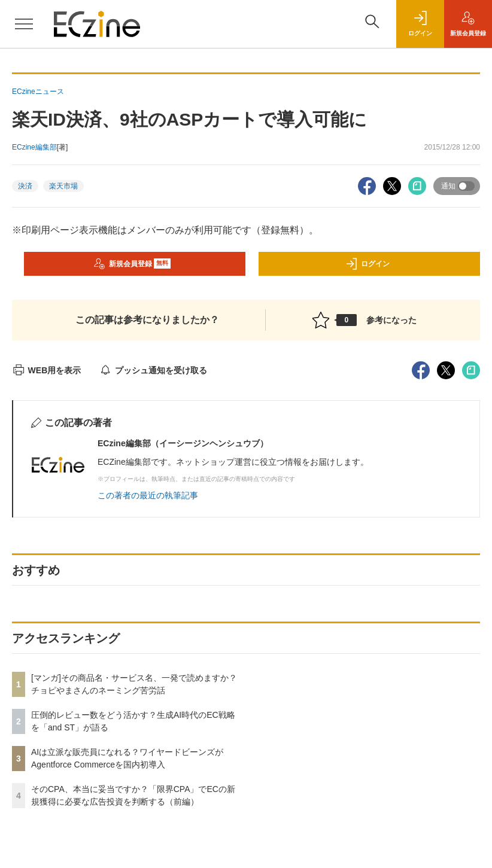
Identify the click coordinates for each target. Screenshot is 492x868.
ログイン (368, 264)
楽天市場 (63, 186)
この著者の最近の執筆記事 (148, 495)
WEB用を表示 (46, 370)
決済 (25, 186)
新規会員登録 (132, 264)
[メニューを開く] (24, 24)
